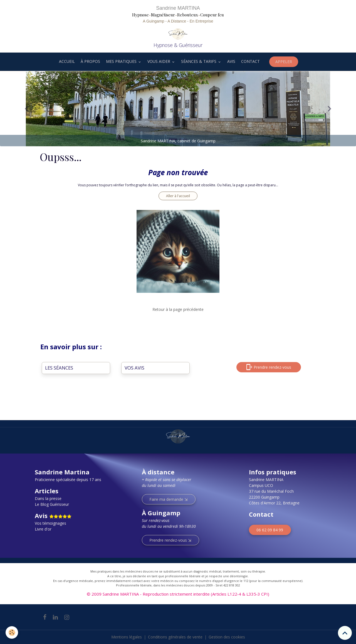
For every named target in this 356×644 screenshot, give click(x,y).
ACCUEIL (66, 61)
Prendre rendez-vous (269, 367)
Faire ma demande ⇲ (169, 499)
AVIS (231, 61)
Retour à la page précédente (178, 309)
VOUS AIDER (159, 61)
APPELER (284, 62)
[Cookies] (12, 632)
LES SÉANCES (59, 368)
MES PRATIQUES (122, 61)
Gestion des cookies (227, 637)
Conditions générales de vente (175, 637)
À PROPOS (90, 61)
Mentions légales (127, 637)
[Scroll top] (345, 633)
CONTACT (250, 61)
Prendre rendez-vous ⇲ (170, 540)
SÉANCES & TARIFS (199, 61)
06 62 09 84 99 (270, 530)
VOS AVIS (134, 368)
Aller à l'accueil (178, 196)
